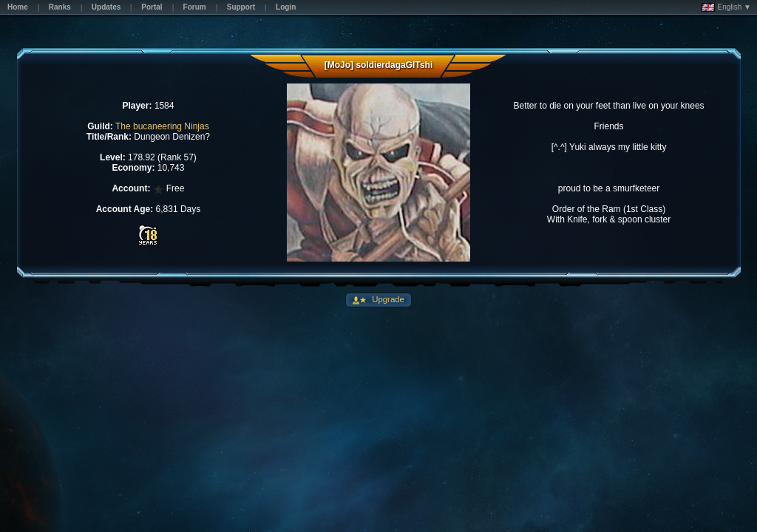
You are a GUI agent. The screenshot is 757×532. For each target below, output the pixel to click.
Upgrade (387, 299)
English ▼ (726, 7)
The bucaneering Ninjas (162, 126)
